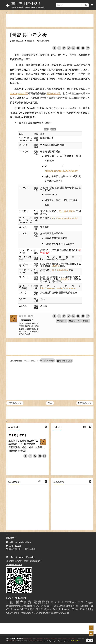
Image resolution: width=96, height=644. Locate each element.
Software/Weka (61, 613)
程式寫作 (30, 609)
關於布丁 (62, 321)
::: (7, 12)
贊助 (86, 321)
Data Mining (87, 609)
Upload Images (47, 361)
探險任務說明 (53, 93)
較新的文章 (15, 403)
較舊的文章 (85, 403)
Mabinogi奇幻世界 (19, 93)
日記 (10, 602)
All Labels (20, 598)
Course (48, 613)
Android (57, 609)
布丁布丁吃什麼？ (26, 3)
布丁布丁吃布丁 (27, 316)
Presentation (26, 613)
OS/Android (13, 613)
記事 (76, 606)
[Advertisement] (50, 20)
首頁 (50, 403)
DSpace (84, 606)
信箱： (18, 542)
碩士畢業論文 (44, 609)
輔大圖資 (31, 41)
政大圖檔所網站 (68, 211)
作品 (36, 606)
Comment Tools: (16, 361)
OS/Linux (39, 613)
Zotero (76, 609)
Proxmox (67, 609)
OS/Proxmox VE (15, 609)
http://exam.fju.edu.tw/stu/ (65, 218)
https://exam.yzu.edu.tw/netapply (61, 171)
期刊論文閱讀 (75, 602)
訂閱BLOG (74, 321)
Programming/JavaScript (19, 606)
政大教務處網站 (60, 270)
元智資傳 (55, 266)
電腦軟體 (42, 602)
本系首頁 (65, 279)
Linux (69, 606)
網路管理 (47, 606)
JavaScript (59, 606)
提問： (14, 546)
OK (90, 640)
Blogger (89, 602)
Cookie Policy (75, 641)
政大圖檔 (58, 602)
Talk (91, 606)
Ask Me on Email (66, 361)
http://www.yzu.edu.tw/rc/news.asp (58, 288)
